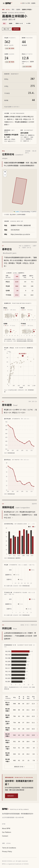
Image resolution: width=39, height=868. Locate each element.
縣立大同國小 (8, 704)
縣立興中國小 (8, 760)
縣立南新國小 (8, 710)
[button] (5, 172)
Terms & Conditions (9, 848)
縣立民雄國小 (8, 716)
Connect (5, 836)
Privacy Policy (7, 851)
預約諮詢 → (11, 796)
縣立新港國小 (8, 754)
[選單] (4, 3)
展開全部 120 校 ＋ (19, 767)
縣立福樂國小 (8, 729)
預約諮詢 (16, 29)
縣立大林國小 (8, 741)
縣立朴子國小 (8, 748)
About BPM (6, 828)
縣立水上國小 (8, 722)
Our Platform (7, 832)
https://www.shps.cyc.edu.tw (20, 234)
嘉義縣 (18, 10)
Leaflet (16, 212)
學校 (13, 10)
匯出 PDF (7, 29)
